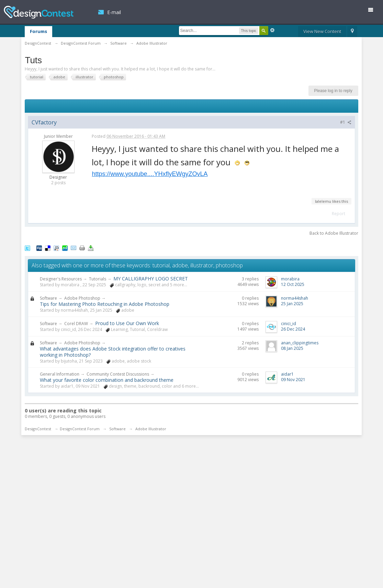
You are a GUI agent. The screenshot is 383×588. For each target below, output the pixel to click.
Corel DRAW (76, 324)
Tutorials (98, 279)
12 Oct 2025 (293, 284)
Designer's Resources (61, 279)
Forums (38, 31)
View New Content (322, 31)
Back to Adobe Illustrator (334, 233)
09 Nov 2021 (293, 380)
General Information (60, 374)
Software (48, 298)
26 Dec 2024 (293, 329)
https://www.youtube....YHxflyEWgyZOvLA (150, 174)
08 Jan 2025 (292, 348)
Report (339, 214)
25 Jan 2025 (292, 304)
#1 (346, 122)
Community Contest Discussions (118, 374)
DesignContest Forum (80, 429)
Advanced (272, 30)
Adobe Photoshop (82, 298)
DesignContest (39, 12)
